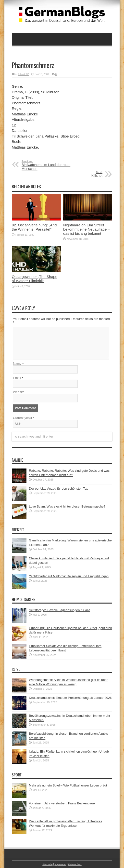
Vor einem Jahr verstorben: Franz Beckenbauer (62, 803)
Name (17, 364)
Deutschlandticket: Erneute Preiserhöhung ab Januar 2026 (70, 698)
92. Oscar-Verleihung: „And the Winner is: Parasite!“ (34, 227)
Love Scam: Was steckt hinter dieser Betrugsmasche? (67, 506)
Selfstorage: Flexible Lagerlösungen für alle (60, 610)
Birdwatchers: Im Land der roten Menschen (52, 165)
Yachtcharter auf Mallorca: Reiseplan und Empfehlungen (69, 576)
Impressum (60, 864)
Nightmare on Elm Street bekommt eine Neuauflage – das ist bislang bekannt (87, 229)
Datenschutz (75, 864)
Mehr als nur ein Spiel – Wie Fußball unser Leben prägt (68, 785)
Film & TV (24, 74)
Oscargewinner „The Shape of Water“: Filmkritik (35, 279)
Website (19, 392)
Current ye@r (24, 418)
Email (17, 378)
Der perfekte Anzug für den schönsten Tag (59, 489)
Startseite (47, 864)
